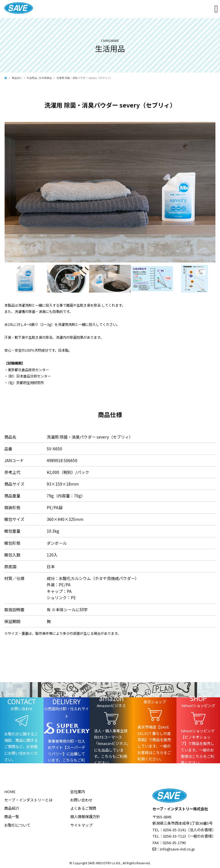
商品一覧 (12, 817)
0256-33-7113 (174, 836)
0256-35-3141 (174, 830)
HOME (10, 792)
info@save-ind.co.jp (177, 849)
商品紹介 (17, 78)
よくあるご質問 (83, 808)
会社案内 (78, 792)
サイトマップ (81, 825)
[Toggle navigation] (216, 9)
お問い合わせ (81, 800)
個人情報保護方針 (85, 817)
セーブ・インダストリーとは (28, 800)
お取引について (17, 825)
